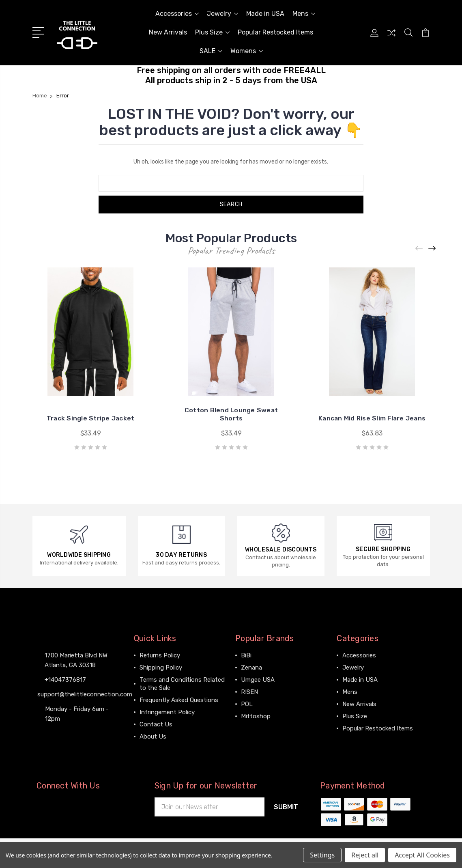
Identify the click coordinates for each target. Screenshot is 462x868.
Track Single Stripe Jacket (91, 418)
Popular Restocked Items (275, 32)
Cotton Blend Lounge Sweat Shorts (231, 414)
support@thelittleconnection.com (85, 694)
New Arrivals (168, 32)
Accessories (177, 14)
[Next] (432, 248)
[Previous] (419, 248)
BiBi (246, 655)
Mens (304, 14)
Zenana (251, 668)
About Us (153, 737)
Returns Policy (160, 655)
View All (252, 728)
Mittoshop (256, 716)
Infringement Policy (167, 712)
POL (247, 704)
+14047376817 (65, 680)
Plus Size (212, 32)
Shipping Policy (161, 668)
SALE (211, 51)
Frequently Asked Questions (179, 700)
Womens (247, 51)
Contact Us (156, 724)
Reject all (365, 855)
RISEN (249, 692)
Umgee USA (258, 680)
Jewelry (222, 14)
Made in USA (265, 14)
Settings (322, 855)
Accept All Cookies (422, 855)
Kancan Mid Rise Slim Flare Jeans (372, 418)
